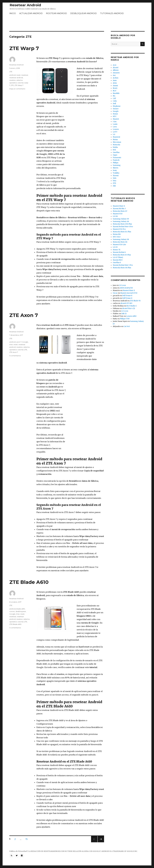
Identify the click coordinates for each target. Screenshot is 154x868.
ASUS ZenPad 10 (126, 288)
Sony (115, 170)
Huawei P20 (118, 214)
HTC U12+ (117, 237)
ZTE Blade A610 (29, 582)
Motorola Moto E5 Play (122, 255)
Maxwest (116, 137)
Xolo (115, 178)
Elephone (117, 106)
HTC (115, 116)
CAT (114, 98)
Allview (116, 70)
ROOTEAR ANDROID (56, 13)
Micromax (117, 142)
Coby (115, 101)
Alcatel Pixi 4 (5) (128, 308)
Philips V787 (125, 319)
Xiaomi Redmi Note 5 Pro (123, 265)
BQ (114, 96)
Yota (114, 181)
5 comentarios (15, 356)
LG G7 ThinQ (118, 257)
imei (11, 344)
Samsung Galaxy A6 (121, 221)
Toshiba (116, 173)
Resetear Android (25, 5)
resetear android (16, 78)
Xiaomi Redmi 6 (119, 252)
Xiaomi (116, 176)
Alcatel (116, 68)
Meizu (115, 140)
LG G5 (115, 247)
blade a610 (21, 609)
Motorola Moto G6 (120, 242)
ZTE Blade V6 (135, 301)
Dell (114, 104)
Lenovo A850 (131, 316)
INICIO (13, 13)
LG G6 (115, 216)
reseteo (13, 80)
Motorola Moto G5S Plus (122, 224)
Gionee (116, 109)
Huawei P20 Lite (119, 245)
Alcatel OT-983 (126, 303)
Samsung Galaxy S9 (121, 219)
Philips (116, 163)
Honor (115, 114)
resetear (25, 75)
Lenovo (116, 129)
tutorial (21, 83)
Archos (116, 78)
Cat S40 (127, 326)
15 (27, 839)
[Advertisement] (77, 23)
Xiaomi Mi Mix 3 (119, 209)
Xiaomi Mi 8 (118, 260)
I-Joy (115, 122)
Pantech (116, 160)
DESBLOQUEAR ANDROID (84, 13)
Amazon (116, 73)
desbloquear (21, 611)
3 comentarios (15, 628)
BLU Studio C (132, 306)
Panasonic (117, 158)
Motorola (116, 145)
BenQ (115, 88)
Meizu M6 (117, 234)
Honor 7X (117, 250)
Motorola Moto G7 (120, 211)
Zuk (114, 186)
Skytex (116, 168)
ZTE (11, 72)
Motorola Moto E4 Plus (122, 232)
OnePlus (116, 152)
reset (18, 75)
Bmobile (116, 93)
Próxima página (101, 842)
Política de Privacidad (18, 851)
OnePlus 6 (117, 263)
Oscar (115, 293)
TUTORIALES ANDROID (112, 13)
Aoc (114, 75)
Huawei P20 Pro (119, 229)
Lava (115, 127)
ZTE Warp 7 (24, 48)
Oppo (115, 155)
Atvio (115, 83)
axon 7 (19, 342)
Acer (115, 65)
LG (114, 134)
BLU (114, 91)
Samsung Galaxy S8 (121, 239)
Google (25, 342)
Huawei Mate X (119, 206)
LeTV (115, 132)
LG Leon (122, 285)
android (12, 75)
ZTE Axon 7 (24, 315)
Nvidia (115, 147)
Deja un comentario (17, 89)
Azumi (115, 86)
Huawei (116, 119)
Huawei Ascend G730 (129, 293)
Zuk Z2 (124, 314)
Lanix (115, 124)
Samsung (117, 165)
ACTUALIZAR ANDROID (31, 13)
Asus (115, 80)
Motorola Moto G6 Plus (122, 268)
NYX (114, 150)
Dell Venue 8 (127, 296)
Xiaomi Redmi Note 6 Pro (123, 227)
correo (12, 611)
